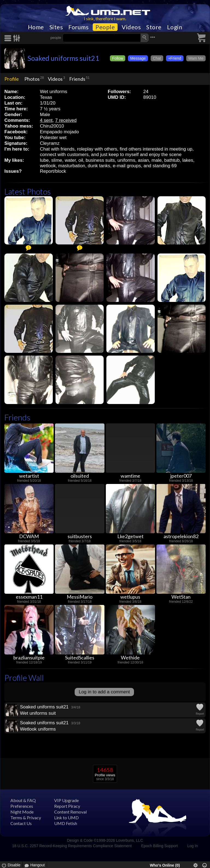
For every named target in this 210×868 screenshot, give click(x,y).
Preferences (22, 806)
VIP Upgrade (66, 800)
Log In (193, 846)
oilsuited (80, 476)
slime (57, 160)
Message (138, 58)
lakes (188, 160)
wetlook (48, 166)
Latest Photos (28, 191)
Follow (118, 58)
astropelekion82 (181, 536)
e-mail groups (127, 166)
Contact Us (21, 823)
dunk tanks (99, 166)
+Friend (175, 58)
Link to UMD (66, 817)
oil (81, 160)
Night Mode (22, 812)
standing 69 (165, 166)
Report (200, 714)
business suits (100, 160)
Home (36, 27)
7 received (66, 120)
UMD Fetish (66, 823)
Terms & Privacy (26, 817)
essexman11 (29, 597)
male (157, 160)
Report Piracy (67, 806)
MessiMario (80, 597)
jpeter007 (181, 476)
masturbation (72, 166)
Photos (32, 79)
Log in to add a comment (104, 692)
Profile (12, 79)
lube (44, 160)
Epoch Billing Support (159, 846)
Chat (157, 58)
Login (175, 27)
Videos (131, 27)
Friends (77, 79)
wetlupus (130, 597)
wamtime (130, 476)
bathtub (172, 160)
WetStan (181, 597)
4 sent (46, 120)
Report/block (53, 171)
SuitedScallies (80, 658)
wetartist (29, 476)
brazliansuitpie (29, 658)
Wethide (130, 658)
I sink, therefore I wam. (105, 18)
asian (143, 160)
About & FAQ (23, 800)
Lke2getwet (130, 536)
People (105, 27)
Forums (78, 27)
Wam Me (196, 58)
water (70, 160)
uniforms (126, 160)
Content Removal (70, 812)
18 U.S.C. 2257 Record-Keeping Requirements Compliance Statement (72, 846)
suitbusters (80, 536)
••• (153, 37)
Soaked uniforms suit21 (63, 58)
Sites (56, 27)
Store (154, 27)
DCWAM (29, 536)
